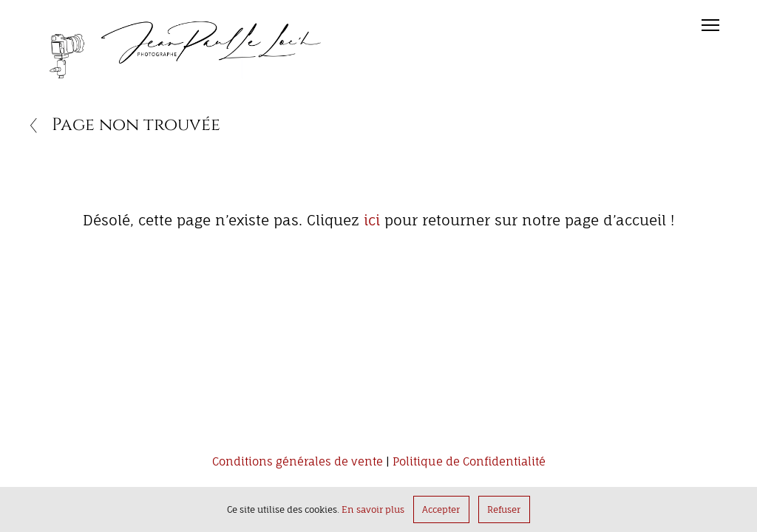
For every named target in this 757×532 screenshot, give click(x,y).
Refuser (504, 509)
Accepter (441, 509)
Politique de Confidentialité (469, 462)
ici (372, 220)
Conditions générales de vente (298, 462)
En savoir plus (373, 509)
